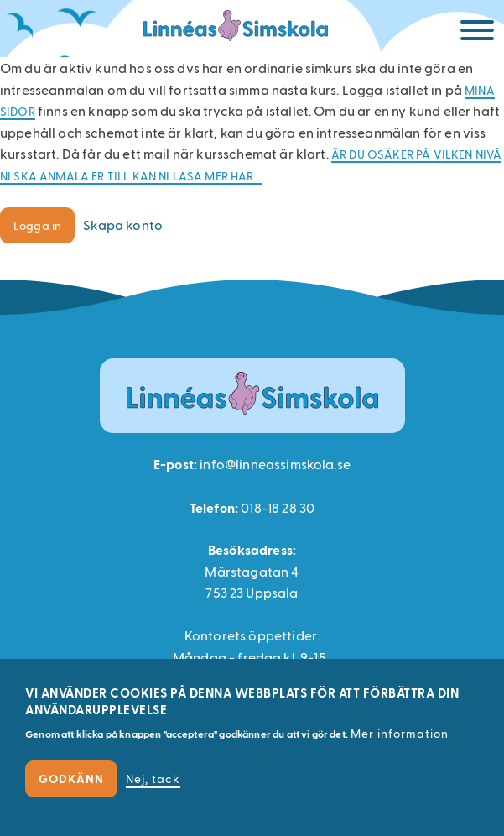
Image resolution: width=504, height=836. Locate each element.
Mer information (400, 733)
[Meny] (477, 33)
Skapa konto (123, 225)
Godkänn (71, 779)
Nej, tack (153, 779)
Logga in (37, 225)
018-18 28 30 (278, 507)
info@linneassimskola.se (275, 464)
